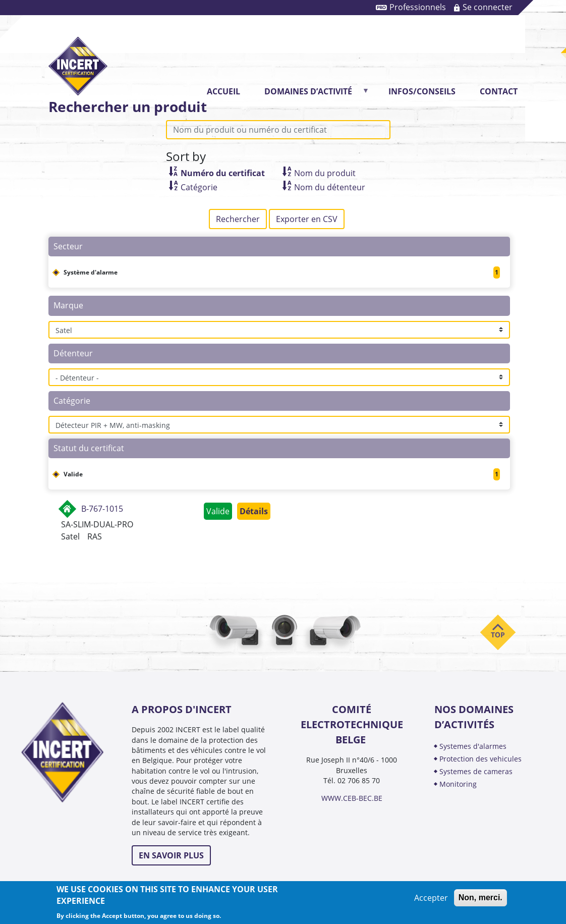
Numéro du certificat (223, 173)
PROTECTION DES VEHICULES (480, 759)
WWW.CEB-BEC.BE (352, 798)
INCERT (78, 58)
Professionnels (418, 7)
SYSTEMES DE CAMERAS (476, 771)
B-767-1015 (102, 509)
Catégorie (199, 187)
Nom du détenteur (330, 187)
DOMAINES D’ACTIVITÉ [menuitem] (311, 95)
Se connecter (488, 7)
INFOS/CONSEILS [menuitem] (422, 91)
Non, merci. (480, 898)
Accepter (431, 898)
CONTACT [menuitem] (499, 91)
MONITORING (459, 784)
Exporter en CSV (307, 219)
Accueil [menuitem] (223, 91)
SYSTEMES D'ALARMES (473, 746)
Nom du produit (325, 173)
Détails (254, 511)
